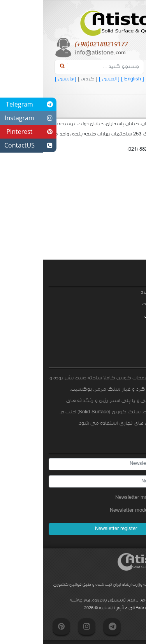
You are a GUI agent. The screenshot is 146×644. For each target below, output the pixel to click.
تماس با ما (120, 339)
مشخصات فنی (116, 316)
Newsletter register (73, 529)
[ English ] (89, 79)
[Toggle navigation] (115, 106)
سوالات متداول (117, 327)
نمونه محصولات (115, 304)
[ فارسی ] (23, 79)
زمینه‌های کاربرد (114, 292)
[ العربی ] (66, 79)
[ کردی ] (44, 79)
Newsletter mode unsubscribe (104, 511)
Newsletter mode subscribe (106, 498)
